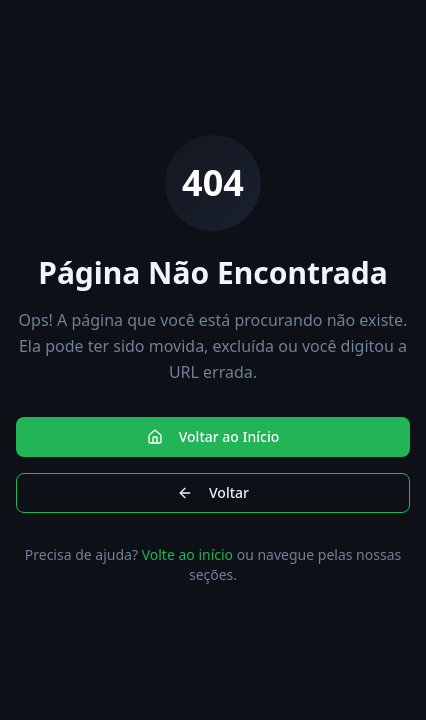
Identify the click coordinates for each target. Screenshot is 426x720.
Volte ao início (187, 554)
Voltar (213, 492)
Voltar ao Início (213, 436)
